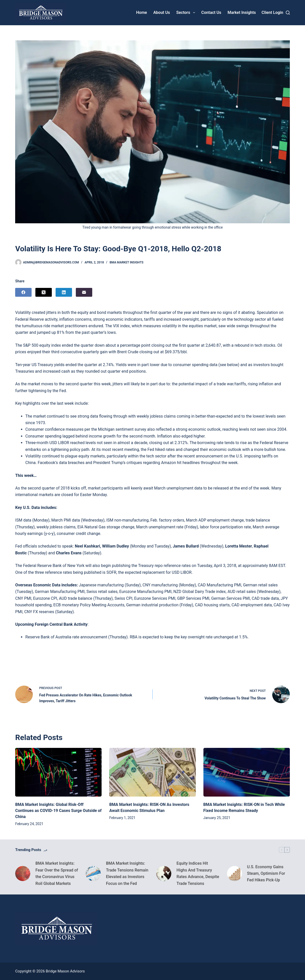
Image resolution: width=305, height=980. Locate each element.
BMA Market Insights (127, 262)
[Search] (288, 13)
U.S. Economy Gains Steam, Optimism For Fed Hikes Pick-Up (266, 874)
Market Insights (242, 12)
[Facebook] (23, 292)
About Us (162, 12)
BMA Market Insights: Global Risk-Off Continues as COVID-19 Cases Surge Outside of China (58, 811)
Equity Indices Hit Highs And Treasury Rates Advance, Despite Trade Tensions (198, 873)
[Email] (84, 292)
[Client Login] (272, 13)
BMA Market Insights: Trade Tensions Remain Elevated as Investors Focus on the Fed (127, 873)
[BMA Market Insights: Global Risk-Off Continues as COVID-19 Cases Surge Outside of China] (58, 772)
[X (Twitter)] (44, 292)
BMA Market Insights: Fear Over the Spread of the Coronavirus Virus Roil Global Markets (57, 873)
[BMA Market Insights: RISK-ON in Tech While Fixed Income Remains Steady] (247, 772)
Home (142, 12)
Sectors (186, 13)
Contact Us (211, 12)
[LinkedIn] (64, 292)
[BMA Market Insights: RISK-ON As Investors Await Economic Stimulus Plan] (152, 772)
